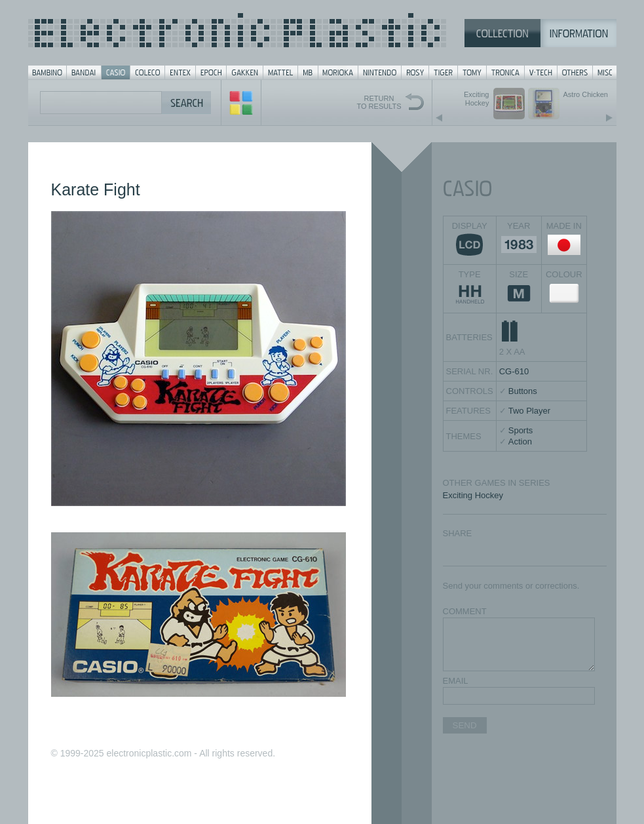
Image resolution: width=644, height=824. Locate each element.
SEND (465, 725)
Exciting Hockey (473, 495)
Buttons (523, 391)
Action (520, 441)
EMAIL (456, 681)
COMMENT (465, 611)
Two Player (529, 411)
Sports (521, 430)
